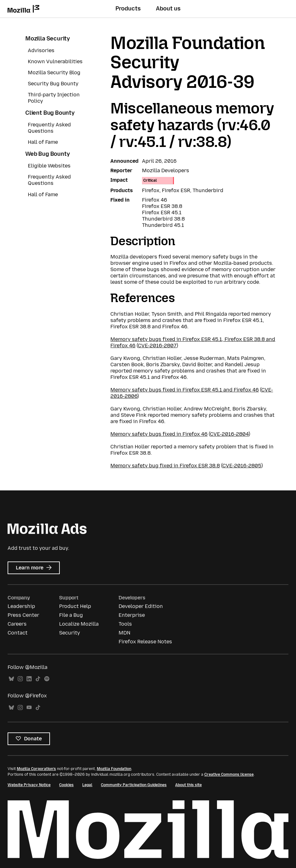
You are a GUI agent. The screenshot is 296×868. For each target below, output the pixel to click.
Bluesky (11, 679)
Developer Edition (141, 606)
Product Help (75, 606)
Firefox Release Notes (145, 642)
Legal (87, 785)
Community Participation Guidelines (134, 785)
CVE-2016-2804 (229, 434)
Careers (17, 624)
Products (128, 9)
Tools (125, 624)
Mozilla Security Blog (54, 73)
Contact (18, 633)
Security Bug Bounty (53, 84)
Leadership (21, 606)
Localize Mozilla (79, 624)
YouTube (29, 708)
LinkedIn (29, 679)
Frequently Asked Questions (49, 128)
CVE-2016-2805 (242, 466)
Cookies (66, 785)
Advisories (41, 50)
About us (168, 9)
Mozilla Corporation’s (36, 769)
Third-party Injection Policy (54, 98)
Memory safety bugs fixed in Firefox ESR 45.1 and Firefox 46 (185, 390)
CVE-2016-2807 (157, 346)
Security (70, 633)
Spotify (47, 679)
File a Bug (71, 615)
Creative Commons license (229, 774)
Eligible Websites (49, 166)
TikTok (38, 679)
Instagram (20, 679)
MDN (124, 633)
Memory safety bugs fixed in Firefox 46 (159, 434)
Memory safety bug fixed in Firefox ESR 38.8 (165, 466)
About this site (188, 785)
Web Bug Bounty (47, 154)
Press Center (23, 615)
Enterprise (132, 615)
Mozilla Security (48, 39)
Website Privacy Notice (29, 785)
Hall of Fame (43, 142)
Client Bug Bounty (50, 113)
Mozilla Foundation (114, 769)
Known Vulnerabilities (55, 61)
